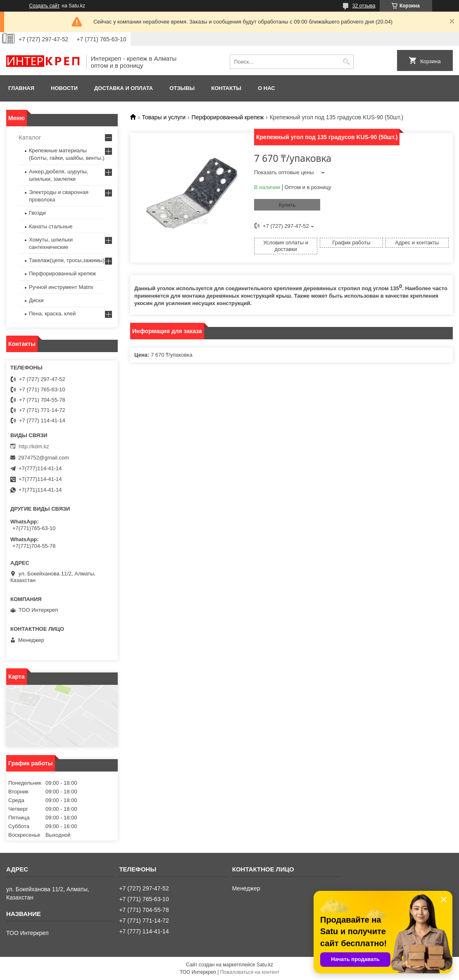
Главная (21, 88)
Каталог (30, 137)
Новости (64, 88)
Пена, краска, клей (52, 314)
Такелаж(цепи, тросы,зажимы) (67, 260)
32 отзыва (364, 6)
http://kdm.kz (34, 446)
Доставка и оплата (124, 88)
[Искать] (346, 62)
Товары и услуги (164, 117)
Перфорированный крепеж (228, 117)
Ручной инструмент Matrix (61, 287)
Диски (36, 300)
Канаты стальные (51, 226)
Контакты (226, 88)
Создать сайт (45, 6)
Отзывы (182, 88)
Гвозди (37, 213)
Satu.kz (265, 965)
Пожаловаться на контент (250, 972)
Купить (287, 205)
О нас (266, 88)
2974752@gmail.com (44, 458)
